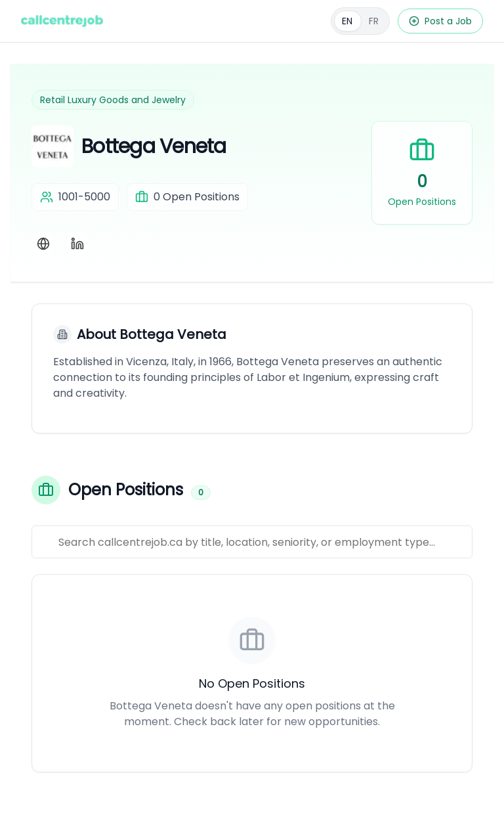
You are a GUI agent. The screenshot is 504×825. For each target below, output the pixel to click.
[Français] (360, 21)
